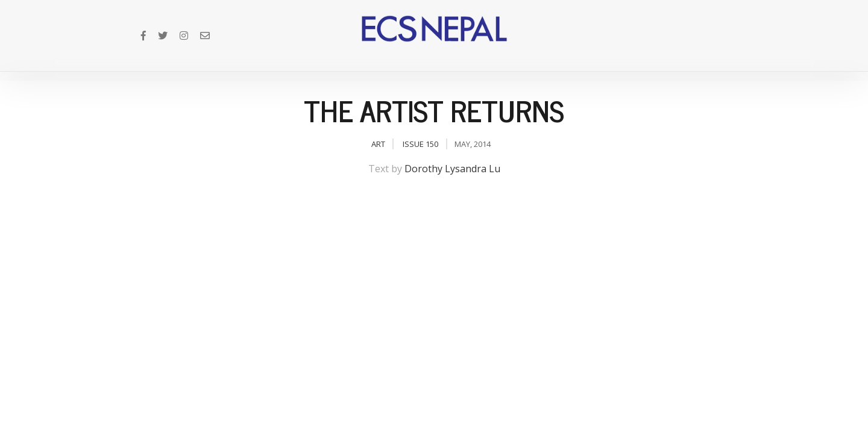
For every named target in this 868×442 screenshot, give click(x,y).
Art (378, 144)
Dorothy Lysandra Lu (452, 169)
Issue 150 (420, 144)
